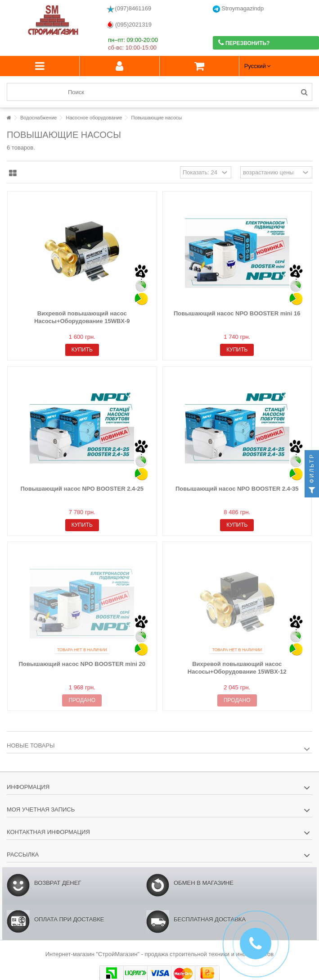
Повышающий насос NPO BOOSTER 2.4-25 (82, 489)
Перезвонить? (244, 43)
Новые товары (31, 745)
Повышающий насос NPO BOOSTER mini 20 (82, 664)
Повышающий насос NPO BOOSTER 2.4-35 (237, 489)
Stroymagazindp (238, 9)
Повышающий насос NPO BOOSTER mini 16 (237, 313)
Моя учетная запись (41, 809)
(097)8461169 (129, 9)
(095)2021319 (129, 25)
